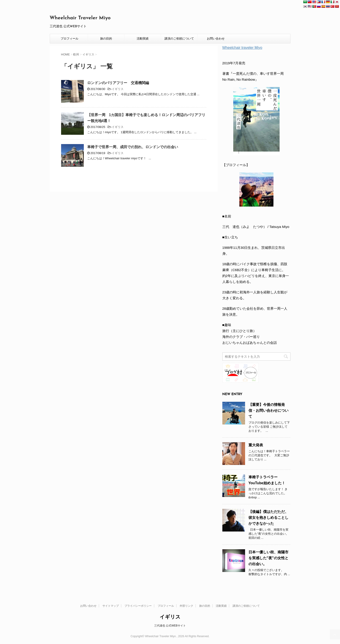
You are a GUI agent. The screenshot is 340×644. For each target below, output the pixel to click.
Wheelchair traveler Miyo (242, 48)
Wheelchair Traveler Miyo (80, 18)
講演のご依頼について (179, 39)
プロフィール (69, 39)
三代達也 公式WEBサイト (170, 626)
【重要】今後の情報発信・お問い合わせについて (268, 411)
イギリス (118, 89)
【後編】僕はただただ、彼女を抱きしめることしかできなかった (268, 518)
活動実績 (143, 39)
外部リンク (186, 606)
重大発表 (256, 445)
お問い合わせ (216, 39)
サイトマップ (111, 606)
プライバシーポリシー (138, 606)
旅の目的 (106, 39)
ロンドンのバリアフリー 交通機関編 (118, 83)
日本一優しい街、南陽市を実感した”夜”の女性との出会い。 (268, 558)
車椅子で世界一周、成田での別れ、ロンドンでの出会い (133, 147)
